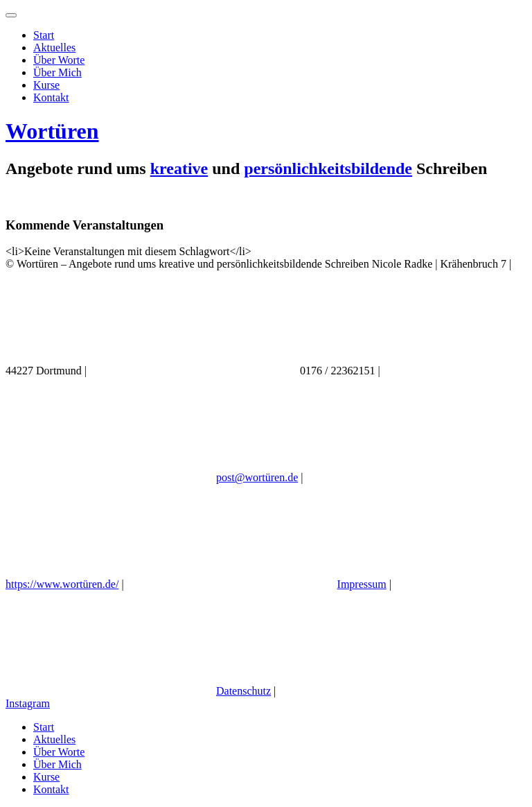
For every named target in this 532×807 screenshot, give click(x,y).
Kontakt (51, 97)
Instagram (28, 703)
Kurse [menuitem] (46, 777)
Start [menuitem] (44, 727)
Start (44, 35)
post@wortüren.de (257, 477)
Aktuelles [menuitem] (54, 739)
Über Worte (59, 60)
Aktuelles (54, 47)
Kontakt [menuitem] (51, 789)
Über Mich (57, 72)
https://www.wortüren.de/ (62, 584)
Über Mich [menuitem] (57, 764)
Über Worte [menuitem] (59, 752)
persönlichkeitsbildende (328, 168)
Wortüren (52, 131)
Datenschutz (243, 691)
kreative (179, 168)
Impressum (362, 584)
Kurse (46, 85)
